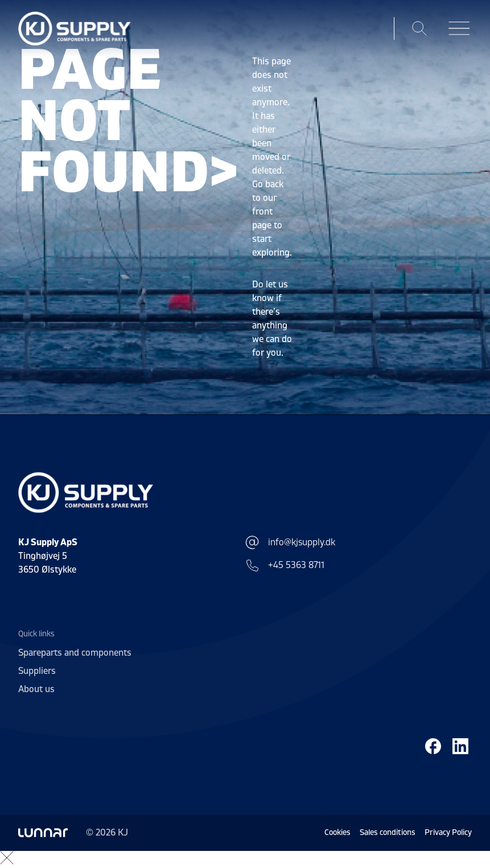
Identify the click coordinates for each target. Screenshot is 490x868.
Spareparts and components (75, 653)
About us (36, 689)
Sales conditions (388, 832)
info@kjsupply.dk (290, 542)
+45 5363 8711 (285, 565)
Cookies (337, 832)
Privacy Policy (448, 832)
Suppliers (37, 671)
